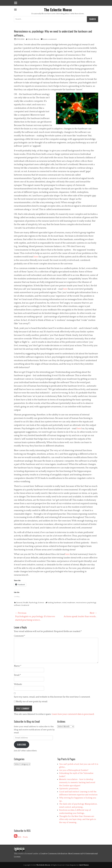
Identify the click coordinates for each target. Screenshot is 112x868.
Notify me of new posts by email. (32, 702)
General (19, 603)
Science (41, 603)
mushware (71, 603)
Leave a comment (50, 39)
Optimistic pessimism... (69, 789)
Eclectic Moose (34, 39)
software (17, 605)
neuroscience (81, 603)
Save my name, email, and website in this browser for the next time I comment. (52, 697)
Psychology (33, 603)
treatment (25, 605)
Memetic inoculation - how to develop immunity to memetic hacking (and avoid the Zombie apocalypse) (77, 782)
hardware (58, 603)
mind (64, 603)
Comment (20, 636)
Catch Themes (84, 865)
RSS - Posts (21, 837)
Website (18, 684)
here (36, 257)
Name (18, 666)
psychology (92, 603)
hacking (50, 603)
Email (17, 675)
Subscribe (22, 745)
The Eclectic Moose (58, 10)
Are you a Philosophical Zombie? (74, 770)
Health (26, 603)
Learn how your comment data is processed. (73, 714)
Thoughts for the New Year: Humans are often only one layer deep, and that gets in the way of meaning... (78, 819)
